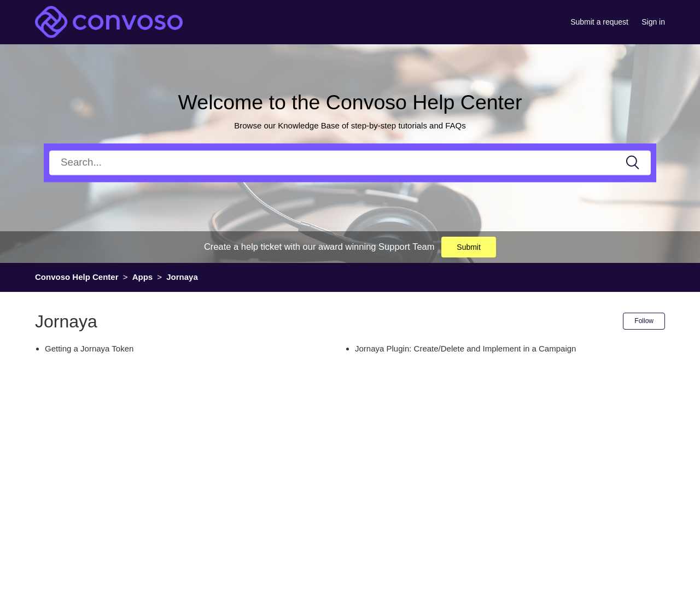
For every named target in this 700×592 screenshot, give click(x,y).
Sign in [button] (653, 22)
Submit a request (599, 22)
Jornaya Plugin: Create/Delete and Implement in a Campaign (465, 348)
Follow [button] (644, 321)
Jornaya (182, 277)
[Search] (350, 163)
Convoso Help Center (77, 277)
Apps (143, 277)
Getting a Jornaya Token (89, 348)
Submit (469, 247)
